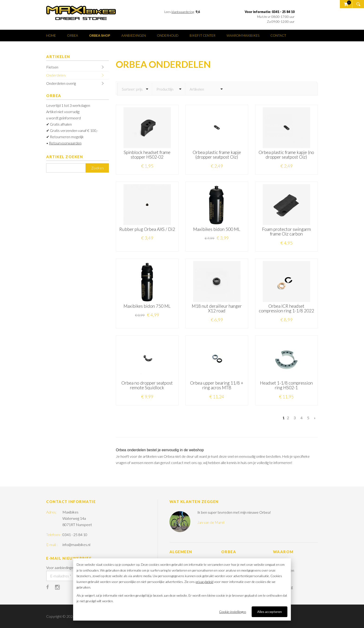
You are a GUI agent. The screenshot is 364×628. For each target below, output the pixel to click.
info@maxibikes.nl (76, 545)
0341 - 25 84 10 (75, 535)
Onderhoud (168, 35)
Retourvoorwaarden (65, 143)
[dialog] (182, 589)
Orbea (73, 35)
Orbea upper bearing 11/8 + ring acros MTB (217, 385)
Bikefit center (203, 35)
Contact (278, 35)
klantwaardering (183, 12)
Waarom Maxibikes (243, 35)
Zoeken (97, 168)
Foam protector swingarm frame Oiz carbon (286, 232)
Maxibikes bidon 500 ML (217, 229)
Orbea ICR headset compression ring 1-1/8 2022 (286, 308)
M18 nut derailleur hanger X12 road (217, 308)
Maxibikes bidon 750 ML (147, 306)
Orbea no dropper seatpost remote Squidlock (147, 385)
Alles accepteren (270, 612)
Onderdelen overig (61, 83)
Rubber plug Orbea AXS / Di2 (147, 229)
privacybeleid (204, 582)
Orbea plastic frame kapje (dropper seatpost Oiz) (217, 155)
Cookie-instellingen (233, 612)
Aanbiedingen (134, 35)
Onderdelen (56, 75)
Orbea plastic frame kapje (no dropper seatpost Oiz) (286, 155)
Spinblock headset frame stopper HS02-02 (147, 155)
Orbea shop (100, 35)
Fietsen (52, 67)
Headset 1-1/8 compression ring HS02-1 (286, 385)
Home (51, 35)
